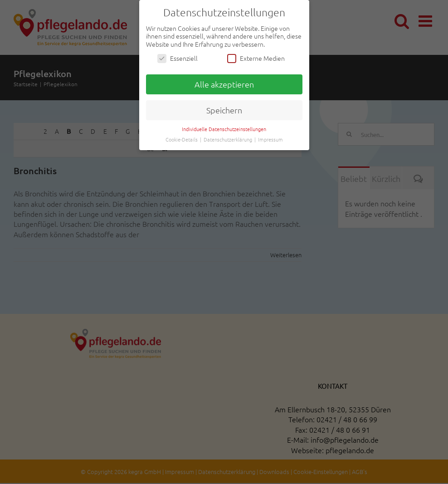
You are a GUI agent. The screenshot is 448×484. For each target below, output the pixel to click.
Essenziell (178, 58)
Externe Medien (256, 58)
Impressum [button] (270, 139)
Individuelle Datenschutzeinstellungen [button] (224, 129)
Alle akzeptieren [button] (224, 84)
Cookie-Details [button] (182, 139)
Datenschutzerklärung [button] (229, 139)
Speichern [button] (224, 110)
